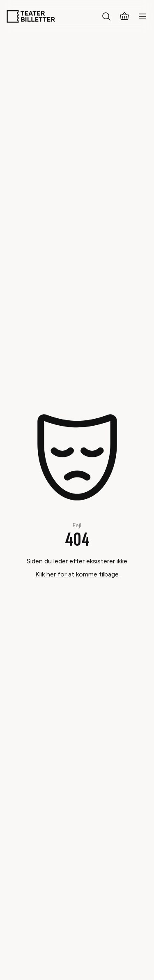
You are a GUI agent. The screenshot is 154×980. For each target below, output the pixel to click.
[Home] (31, 16)
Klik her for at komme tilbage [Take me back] (77, 574)
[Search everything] (106, 16)
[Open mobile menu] (143, 16)
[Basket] (124, 16)
